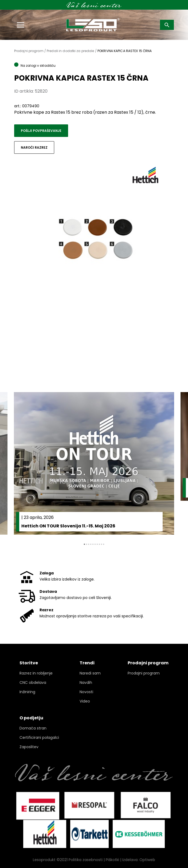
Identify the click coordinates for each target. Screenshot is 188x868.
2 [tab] (87, 544)
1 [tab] (84, 544)
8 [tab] (99, 544)
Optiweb (147, 860)
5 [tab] (93, 544)
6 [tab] (95, 544)
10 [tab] (104, 544)
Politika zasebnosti (86, 860)
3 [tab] (89, 544)
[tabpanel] (94, 463)
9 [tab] (101, 544)
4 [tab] (91, 544)
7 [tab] (97, 544)
